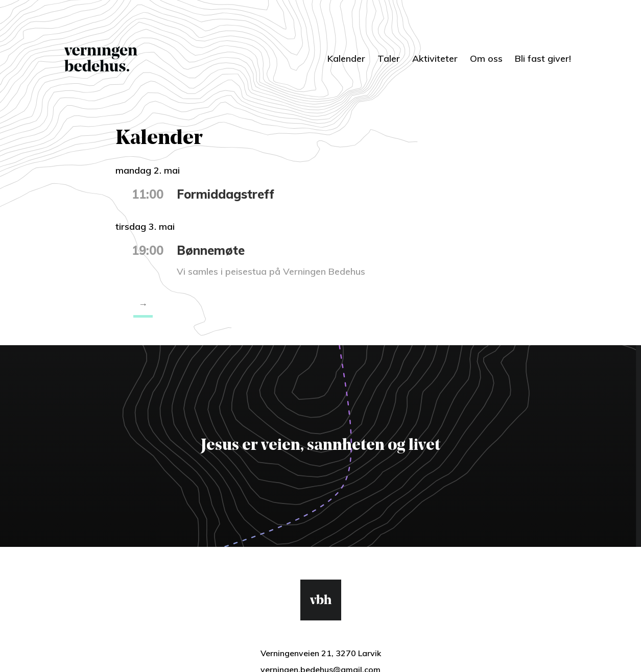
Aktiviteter (435, 58)
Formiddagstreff (225, 194)
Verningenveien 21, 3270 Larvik (321, 653)
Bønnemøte (211, 250)
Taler (389, 58)
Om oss (486, 58)
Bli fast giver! (543, 58)
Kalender (346, 58)
